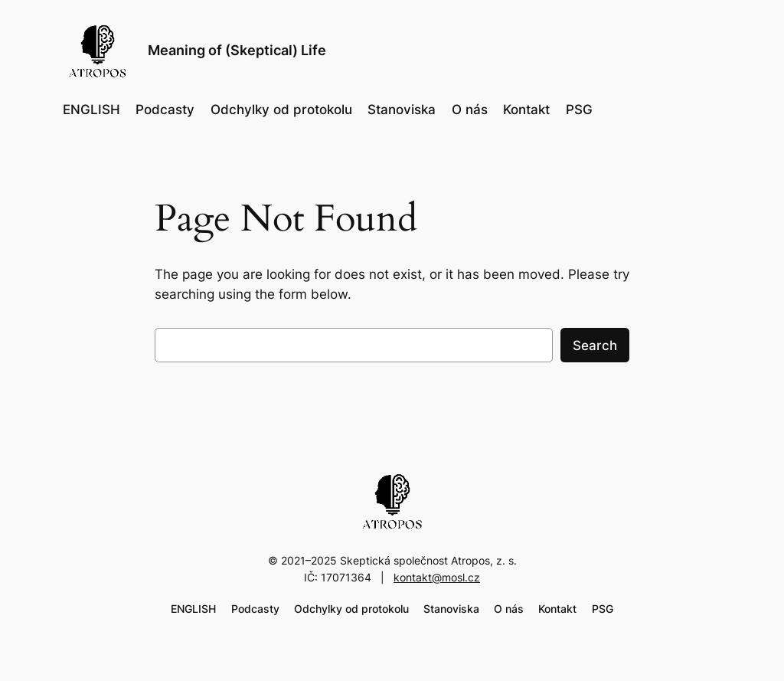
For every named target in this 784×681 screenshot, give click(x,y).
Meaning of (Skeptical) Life (237, 50)
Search (595, 345)
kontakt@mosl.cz (437, 577)
